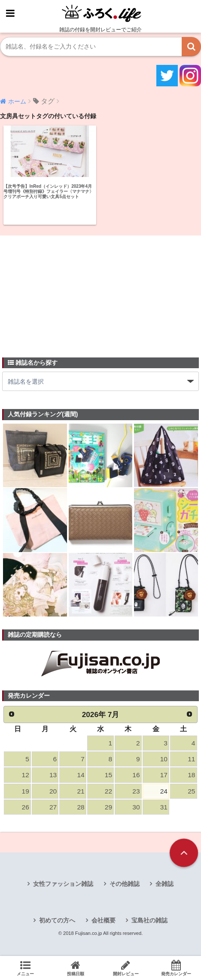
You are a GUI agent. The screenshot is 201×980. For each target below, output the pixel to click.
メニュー (25, 968)
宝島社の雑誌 (149, 920)
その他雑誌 (125, 884)
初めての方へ (57, 920)
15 (108, 775)
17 (164, 775)
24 (164, 791)
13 (53, 775)
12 (26, 775)
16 (136, 775)
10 (164, 759)
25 (191, 791)
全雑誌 (164, 884)
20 (53, 791)
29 (108, 807)
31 (164, 807)
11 (191, 759)
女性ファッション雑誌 (63, 884)
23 (136, 791)
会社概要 (104, 920)
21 (81, 791)
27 (53, 807)
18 (191, 775)
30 (136, 807)
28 (81, 807)
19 (26, 791)
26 (26, 807)
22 (108, 791)
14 (81, 775)
